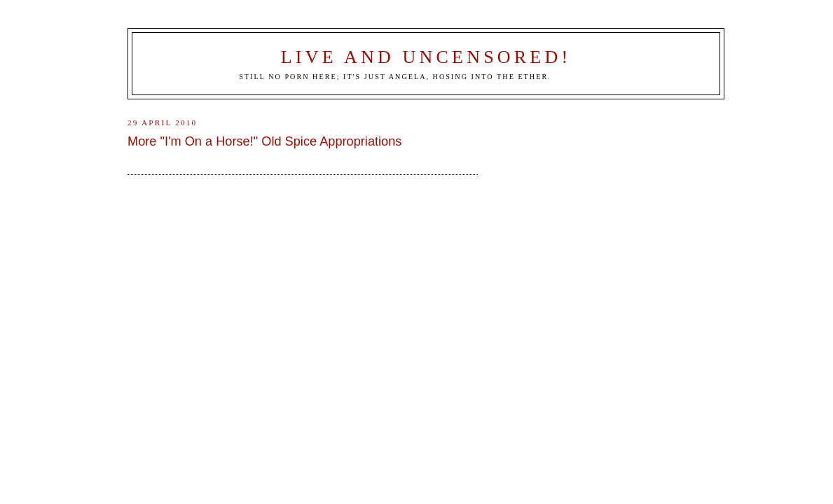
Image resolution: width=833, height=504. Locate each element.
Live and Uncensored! (426, 57)
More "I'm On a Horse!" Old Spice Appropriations (264, 141)
